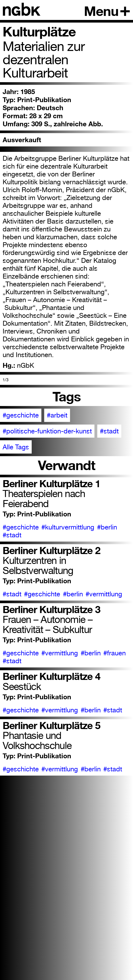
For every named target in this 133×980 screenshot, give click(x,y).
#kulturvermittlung (68, 527)
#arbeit (57, 415)
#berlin (107, 527)
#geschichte (21, 415)
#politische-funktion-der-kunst (47, 431)
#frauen (115, 653)
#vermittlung (104, 594)
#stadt (109, 431)
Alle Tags (16, 447)
